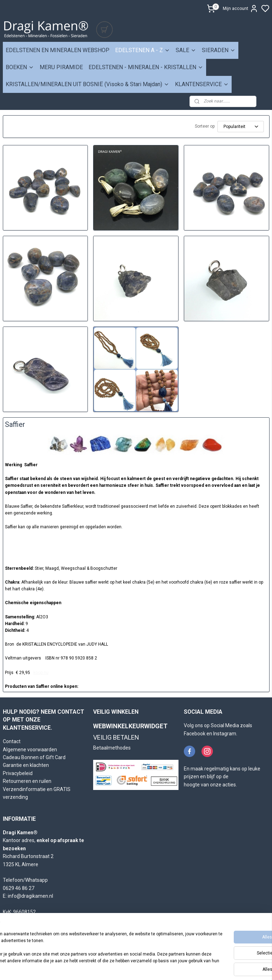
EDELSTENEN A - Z (143, 50)
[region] (89, 948)
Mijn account (240, 9)
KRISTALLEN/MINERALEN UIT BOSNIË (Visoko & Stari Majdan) (87, 84)
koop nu (41, 673)
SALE (186, 50)
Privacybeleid (18, 773)
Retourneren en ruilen (27, 781)
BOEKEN (20, 67)
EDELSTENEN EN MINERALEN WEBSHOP (58, 50)
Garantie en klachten (26, 765)
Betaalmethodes (112, 748)
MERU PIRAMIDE (61, 67)
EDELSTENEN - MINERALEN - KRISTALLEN (146, 67)
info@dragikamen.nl (30, 896)
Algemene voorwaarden (30, 750)
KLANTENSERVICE (202, 84)
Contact (12, 741)
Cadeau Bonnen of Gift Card (34, 757)
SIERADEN (219, 50)
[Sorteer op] (241, 127)
